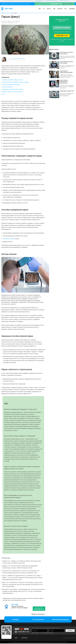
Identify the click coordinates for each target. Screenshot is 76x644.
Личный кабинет (67, 4)
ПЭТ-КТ (49, 9)
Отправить (70, 631)
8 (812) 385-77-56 (56, 4)
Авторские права (37, 2)
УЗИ (54, 9)
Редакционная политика (64, 1)
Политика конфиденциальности (51, 1)
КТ (44, 9)
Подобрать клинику (62, 28)
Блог (16, 638)
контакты (24, 638)
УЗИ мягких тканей (9, 239)
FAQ (65, 9)
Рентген (60, 9)
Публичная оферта (39, 1)
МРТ (40, 9)
